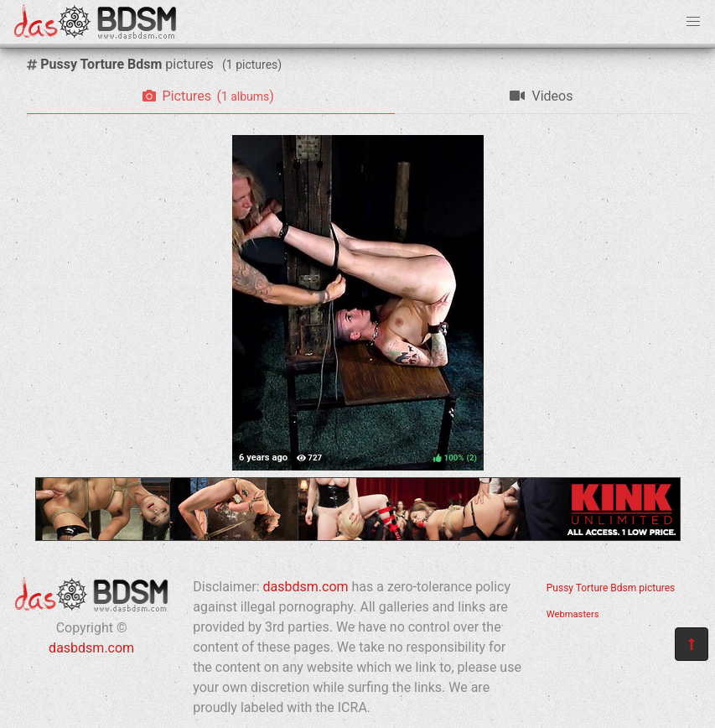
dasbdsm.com (91, 648)
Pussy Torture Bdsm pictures (611, 588)
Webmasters (573, 614)
